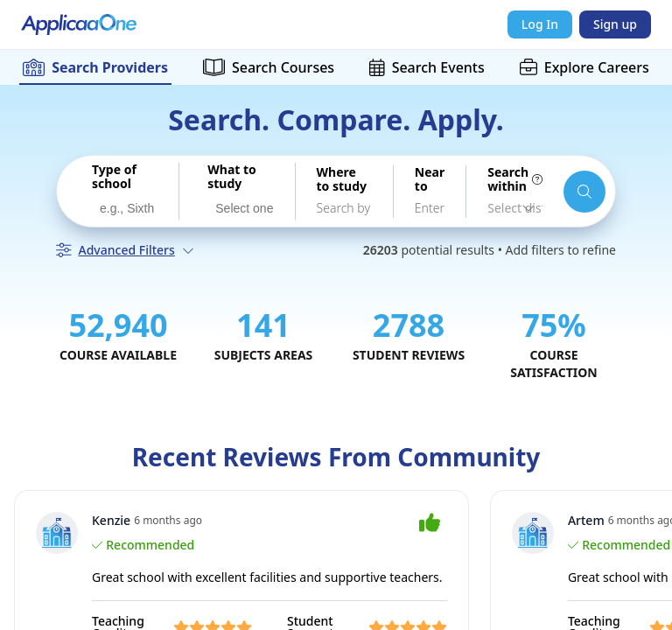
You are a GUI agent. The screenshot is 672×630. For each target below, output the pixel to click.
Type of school (114, 177)
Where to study (342, 179)
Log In (540, 24)
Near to (430, 179)
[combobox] (125, 207)
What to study (232, 177)
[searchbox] (129, 209)
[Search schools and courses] (584, 192)
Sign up (615, 24)
